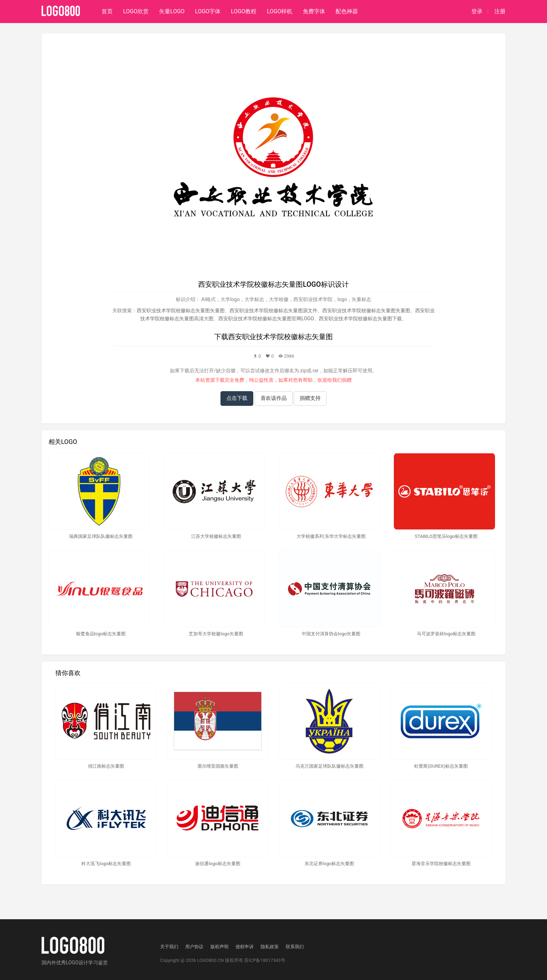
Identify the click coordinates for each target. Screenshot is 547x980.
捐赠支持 (310, 398)
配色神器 (347, 11)
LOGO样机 (280, 11)
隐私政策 (270, 947)
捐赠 (347, 380)
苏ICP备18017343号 (265, 960)
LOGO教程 (244, 11)
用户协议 (194, 947)
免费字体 (314, 11)
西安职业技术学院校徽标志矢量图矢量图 (181, 310)
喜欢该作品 (274, 398)
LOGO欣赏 (136, 11)
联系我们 (295, 947)
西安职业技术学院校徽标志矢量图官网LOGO (266, 319)
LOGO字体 (208, 11)
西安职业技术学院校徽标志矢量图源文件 (273, 310)
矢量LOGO (172, 11)
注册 (500, 12)
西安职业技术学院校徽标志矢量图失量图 (366, 310)
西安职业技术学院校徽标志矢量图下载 (360, 319)
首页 (107, 11)
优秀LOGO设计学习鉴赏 (82, 963)
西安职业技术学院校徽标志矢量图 (280, 337)
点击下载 (237, 398)
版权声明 (219, 947)
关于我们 (169, 947)
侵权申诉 (245, 947)
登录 (477, 12)
